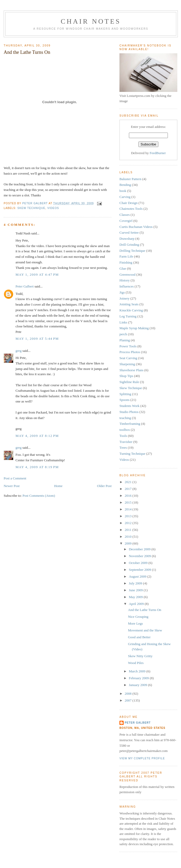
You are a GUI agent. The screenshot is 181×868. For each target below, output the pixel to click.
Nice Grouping (138, 617)
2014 (129, 509)
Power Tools (128, 346)
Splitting (125, 394)
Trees (123, 448)
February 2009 (139, 678)
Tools (123, 436)
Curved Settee (129, 232)
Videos (53, 208)
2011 (129, 530)
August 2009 (138, 576)
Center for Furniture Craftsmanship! (40, 460)
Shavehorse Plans (131, 370)
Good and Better (139, 637)
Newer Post (12, 486)
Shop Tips (126, 376)
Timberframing (130, 424)
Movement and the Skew (145, 630)
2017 (129, 489)
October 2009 (139, 563)
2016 (129, 496)
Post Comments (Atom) (39, 496)
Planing (125, 340)
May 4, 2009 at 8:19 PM (37, 467)
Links (123, 322)
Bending (125, 185)
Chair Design (129, 203)
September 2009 (140, 570)
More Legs (135, 623)
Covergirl (126, 221)
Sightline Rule (129, 382)
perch (123, 334)
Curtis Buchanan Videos (136, 227)
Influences (127, 286)
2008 (129, 694)
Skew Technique (31, 208)
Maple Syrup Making (134, 328)
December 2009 (140, 549)
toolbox (125, 430)
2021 (129, 482)
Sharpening (127, 364)
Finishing (126, 262)
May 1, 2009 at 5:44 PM (37, 339)
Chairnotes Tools (131, 209)
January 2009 (139, 685)
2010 (129, 537)
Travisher (126, 442)
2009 (129, 543)
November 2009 (140, 556)
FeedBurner (158, 153)
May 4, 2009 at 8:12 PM (37, 436)
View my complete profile (142, 758)
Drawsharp (127, 239)
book (123, 191)
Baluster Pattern (130, 179)
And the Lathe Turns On (144, 610)
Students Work (129, 406)
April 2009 (137, 604)
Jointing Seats (129, 304)
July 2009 (136, 583)
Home (58, 486)
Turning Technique (132, 454)
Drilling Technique (132, 251)
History (125, 280)
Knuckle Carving (131, 310)
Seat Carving (128, 358)
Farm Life (126, 256)
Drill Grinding (129, 245)
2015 (129, 502)
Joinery (124, 298)
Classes (125, 215)
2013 (129, 516)
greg (19, 351)
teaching (125, 418)
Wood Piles (136, 663)
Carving (125, 197)
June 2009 (136, 590)
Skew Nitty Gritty (140, 656)
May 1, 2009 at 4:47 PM (37, 274)
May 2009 (136, 597)
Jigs (122, 292)
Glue (123, 268)
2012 (129, 523)
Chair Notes (91, 21)
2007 (129, 700)
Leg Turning (128, 316)
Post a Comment (15, 478)
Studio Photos (129, 412)
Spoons (124, 400)
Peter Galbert (25, 286)
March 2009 (138, 671)
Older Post (104, 486)
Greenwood (127, 274)
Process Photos (130, 352)
